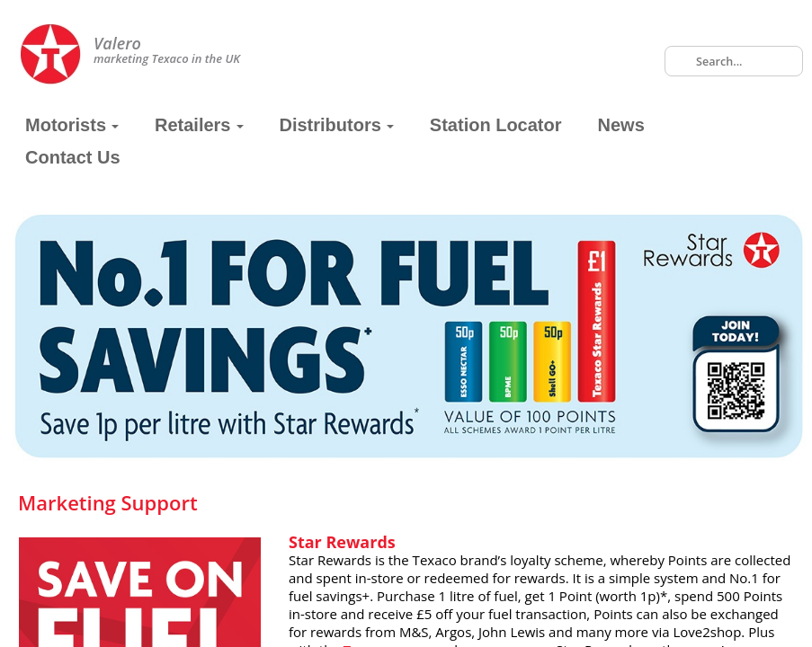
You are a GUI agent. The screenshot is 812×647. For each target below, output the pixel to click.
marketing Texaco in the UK (167, 52)
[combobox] (734, 61)
